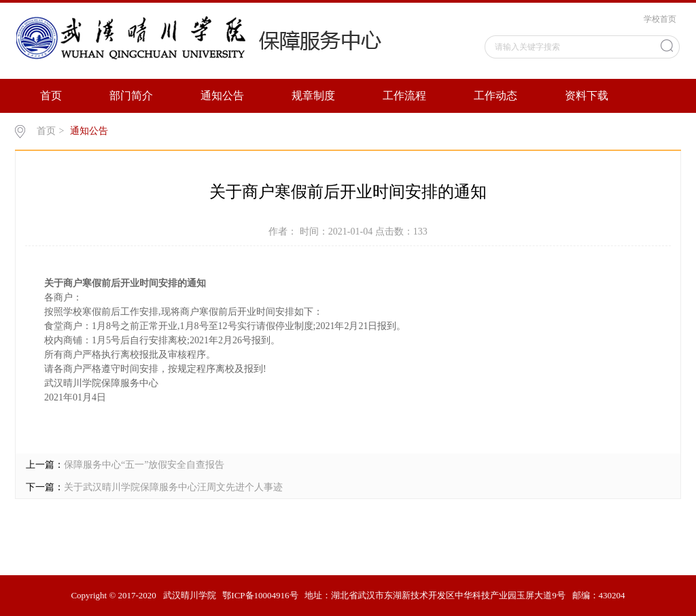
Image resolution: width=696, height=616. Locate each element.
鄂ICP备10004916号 (260, 595)
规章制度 (313, 96)
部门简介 (131, 96)
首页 (51, 96)
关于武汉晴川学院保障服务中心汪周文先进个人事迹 (173, 487)
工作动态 (495, 96)
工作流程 (404, 96)
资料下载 (587, 96)
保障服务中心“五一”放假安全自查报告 (144, 465)
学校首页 (660, 19)
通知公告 (222, 96)
